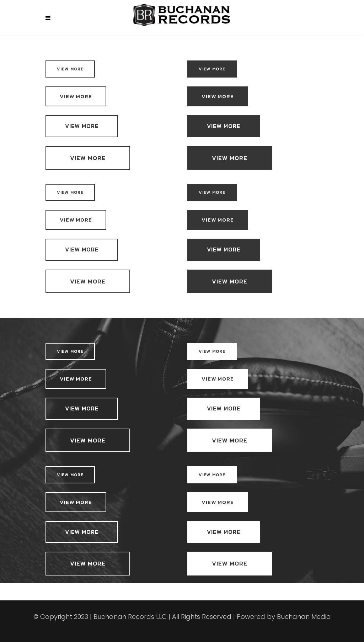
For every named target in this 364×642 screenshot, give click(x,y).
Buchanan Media (304, 617)
